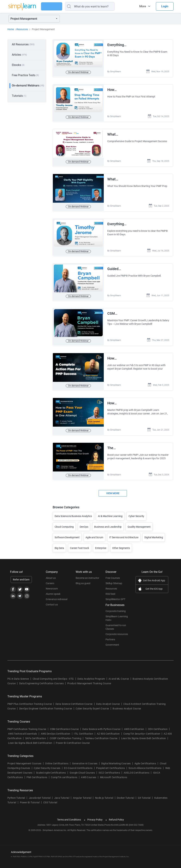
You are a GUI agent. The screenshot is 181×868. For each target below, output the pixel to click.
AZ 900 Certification (108, 729)
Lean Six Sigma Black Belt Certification (30, 738)
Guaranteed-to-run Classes (116, 622)
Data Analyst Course (108, 699)
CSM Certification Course (64, 724)
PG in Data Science (18, 674)
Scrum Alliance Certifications (145, 763)
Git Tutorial (144, 793)
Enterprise (101, 543)
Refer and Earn (21, 575)
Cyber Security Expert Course (92, 704)
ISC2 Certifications (109, 768)
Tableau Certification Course (101, 734)
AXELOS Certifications (137, 768)
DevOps (84, 522)
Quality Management (139, 522)
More (143, 6)
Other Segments (121, 543)
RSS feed (110, 589)
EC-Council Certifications (78, 763)
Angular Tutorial (82, 793)
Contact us (52, 600)
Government (112, 640)
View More (113, 488)
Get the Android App (154, 576)
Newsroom (52, 584)
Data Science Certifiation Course (74, 699)
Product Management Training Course (89, 679)
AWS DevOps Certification (56, 729)
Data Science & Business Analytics (73, 511)
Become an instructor (87, 573)
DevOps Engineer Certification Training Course (46, 704)
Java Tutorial (62, 793)
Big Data (59, 543)
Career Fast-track (80, 543)
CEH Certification (158, 724)
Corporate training (116, 606)
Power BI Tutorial (30, 798)
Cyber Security (136, 511)
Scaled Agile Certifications (51, 768)
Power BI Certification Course (73, 738)
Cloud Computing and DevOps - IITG (53, 674)
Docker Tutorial (125, 793)
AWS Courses (89, 773)
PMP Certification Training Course (27, 724)
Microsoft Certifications (114, 773)
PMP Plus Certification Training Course (30, 699)
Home (11, 29)
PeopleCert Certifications (110, 763)
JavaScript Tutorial (40, 793)
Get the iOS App (154, 584)
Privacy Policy (95, 815)
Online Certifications (57, 759)
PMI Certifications (37, 773)
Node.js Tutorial (104, 793)
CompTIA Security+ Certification (142, 729)
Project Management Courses (24, 759)
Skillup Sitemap (114, 578)
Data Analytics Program (91, 674)
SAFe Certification (36, 734)
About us (51, 573)
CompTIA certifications (64, 773)
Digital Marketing (154, 533)
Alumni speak (53, 589)
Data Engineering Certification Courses (41, 679)
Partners (110, 635)
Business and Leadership (108, 522)
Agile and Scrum (94, 533)
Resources (22, 29)
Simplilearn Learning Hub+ (117, 613)
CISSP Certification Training (65, 734)
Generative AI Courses (85, 759)
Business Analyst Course (127, 704)
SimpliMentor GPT (115, 594)
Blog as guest (83, 578)
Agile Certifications (145, 759)
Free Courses (113, 573)
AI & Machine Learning (110, 511)
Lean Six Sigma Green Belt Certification (144, 734)
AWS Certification (134, 724)
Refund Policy (116, 815)
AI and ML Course (119, 674)
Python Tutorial (16, 793)
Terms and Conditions (69, 815)
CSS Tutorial (50, 798)
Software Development (67, 533)
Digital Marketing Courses (116, 759)
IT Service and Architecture (124, 533)
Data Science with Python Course (101, 724)
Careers (50, 578)
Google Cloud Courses (82, 768)
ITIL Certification (84, 729)
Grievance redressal (57, 594)
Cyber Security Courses (47, 763)
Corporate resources (117, 629)
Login (165, 6)
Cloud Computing (64, 522)
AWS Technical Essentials (23, 729)
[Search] (97, 6)
